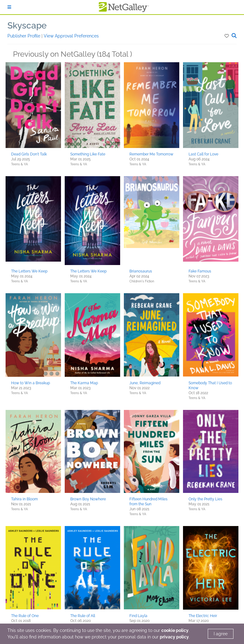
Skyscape (27, 26)
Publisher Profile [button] (24, 36)
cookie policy (175, 630)
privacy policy (174, 637)
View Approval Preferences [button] (71, 36)
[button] (227, 36)
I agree (221, 634)
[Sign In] (9, 7)
